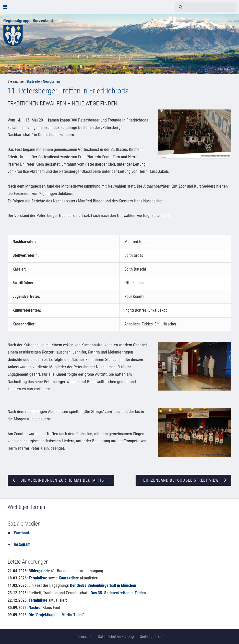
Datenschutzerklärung (116, 636)
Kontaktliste (69, 578)
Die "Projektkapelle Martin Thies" (56, 615)
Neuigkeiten (51, 82)
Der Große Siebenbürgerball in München (103, 585)
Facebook (22, 533)
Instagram (22, 544)
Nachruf (35, 608)
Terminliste (38, 578)
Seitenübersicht (153, 636)
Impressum (83, 636)
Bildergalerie (39, 571)
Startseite (33, 82)
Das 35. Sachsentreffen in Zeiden (118, 593)
